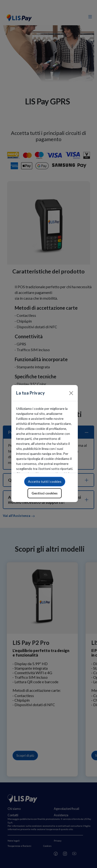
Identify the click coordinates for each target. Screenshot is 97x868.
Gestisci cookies (45, 493)
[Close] (71, 393)
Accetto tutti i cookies (45, 481)
